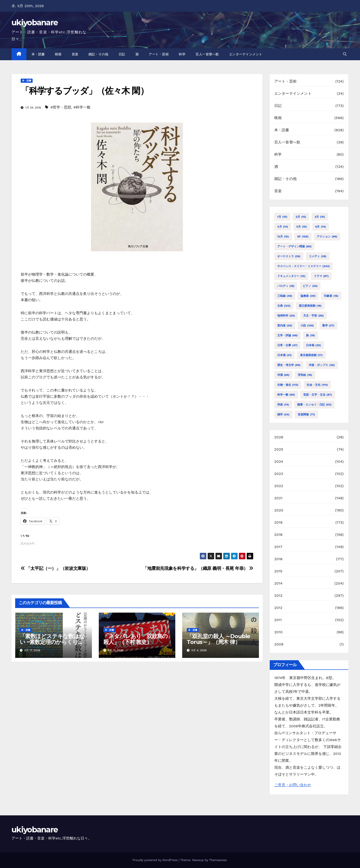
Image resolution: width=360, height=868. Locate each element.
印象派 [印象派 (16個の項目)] (331, 296)
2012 (278, 608)
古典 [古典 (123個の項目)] (284, 306)
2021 (278, 498)
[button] (345, 54)
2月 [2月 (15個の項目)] (301, 217)
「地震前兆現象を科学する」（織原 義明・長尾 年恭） (198, 568)
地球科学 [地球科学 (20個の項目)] (286, 316)
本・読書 (38, 54)
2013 (278, 595)
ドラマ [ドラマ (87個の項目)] (321, 276)
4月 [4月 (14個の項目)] (283, 227)
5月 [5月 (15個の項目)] (302, 227)
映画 (58, 54)
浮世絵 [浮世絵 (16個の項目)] (305, 375)
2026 (279, 437)
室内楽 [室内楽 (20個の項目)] (285, 325)
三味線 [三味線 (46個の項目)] (285, 296)
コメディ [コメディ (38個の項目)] (318, 256)
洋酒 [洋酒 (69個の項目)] (283, 375)
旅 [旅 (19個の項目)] (310, 335)
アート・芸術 (159, 54)
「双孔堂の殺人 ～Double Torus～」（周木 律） (218, 639)
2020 (279, 510)
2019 (278, 522)
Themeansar (218, 860)
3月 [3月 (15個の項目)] (320, 217)
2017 (278, 547)
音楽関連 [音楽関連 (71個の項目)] (306, 414)
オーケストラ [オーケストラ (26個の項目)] (289, 256)
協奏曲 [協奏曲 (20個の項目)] (308, 296)
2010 (278, 632)
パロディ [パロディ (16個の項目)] (286, 286)
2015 (278, 571)
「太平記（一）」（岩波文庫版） (55, 568)
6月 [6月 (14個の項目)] (320, 227)
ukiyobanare (35, 23)
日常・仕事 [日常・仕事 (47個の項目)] (288, 345)
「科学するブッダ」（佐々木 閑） (85, 91)
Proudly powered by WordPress (156, 860)
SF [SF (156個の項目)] (303, 237)
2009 (279, 644)
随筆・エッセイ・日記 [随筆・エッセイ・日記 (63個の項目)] (314, 405)
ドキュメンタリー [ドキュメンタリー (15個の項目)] (291, 276)
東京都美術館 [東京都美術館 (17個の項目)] (311, 355)
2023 (279, 474)
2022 (279, 486)
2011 (278, 620)
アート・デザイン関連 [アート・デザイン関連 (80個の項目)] (294, 246)
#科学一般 (82, 107)
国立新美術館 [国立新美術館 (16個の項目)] (310, 306)
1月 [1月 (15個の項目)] (282, 217)
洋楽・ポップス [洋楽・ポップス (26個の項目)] (322, 365)
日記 (122, 54)
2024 (279, 461)
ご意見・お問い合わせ (293, 785)
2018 (278, 535)
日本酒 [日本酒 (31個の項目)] (285, 355)
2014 (278, 583)
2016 (278, 559)
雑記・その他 (98, 54)
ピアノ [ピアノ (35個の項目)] (310, 286)
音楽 (75, 54)
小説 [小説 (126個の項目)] (307, 325)
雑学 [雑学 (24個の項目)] (283, 414)
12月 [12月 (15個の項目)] (283, 237)
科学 (182, 54)
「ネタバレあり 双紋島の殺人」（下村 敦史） (136, 639)
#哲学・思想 (61, 107)
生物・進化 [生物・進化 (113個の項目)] (288, 385)
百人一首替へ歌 (207, 54)
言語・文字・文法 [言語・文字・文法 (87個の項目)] (318, 395)
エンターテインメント (246, 54)
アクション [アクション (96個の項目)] (327, 237)
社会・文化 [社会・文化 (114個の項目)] (317, 385)
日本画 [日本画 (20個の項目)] (313, 345)
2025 (279, 449)
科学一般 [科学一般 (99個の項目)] (286, 395)
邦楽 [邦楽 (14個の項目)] (283, 405)
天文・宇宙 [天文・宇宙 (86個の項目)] (313, 316)
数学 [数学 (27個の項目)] (328, 325)
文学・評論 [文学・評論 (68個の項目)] (288, 335)
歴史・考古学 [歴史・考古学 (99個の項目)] (289, 365)
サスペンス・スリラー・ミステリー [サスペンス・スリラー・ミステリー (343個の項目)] (303, 266)
